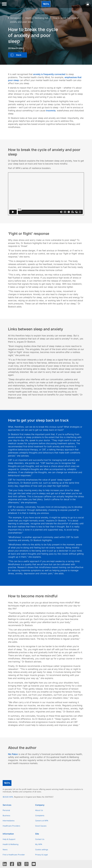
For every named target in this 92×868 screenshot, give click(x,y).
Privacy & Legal (41, 855)
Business (6, 815)
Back (19, 55)
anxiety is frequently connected (49, 74)
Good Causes (41, 826)
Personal (6, 810)
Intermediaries (9, 821)
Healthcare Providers (11, 826)
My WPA (39, 844)
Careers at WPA (42, 821)
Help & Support (9, 839)
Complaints (40, 815)
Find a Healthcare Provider (14, 855)
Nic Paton (13, 754)
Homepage (16, 18)
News (5, 850)
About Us (39, 810)
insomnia (51, 111)
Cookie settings (42, 850)
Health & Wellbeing (11, 844)
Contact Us (40, 839)
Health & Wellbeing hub (37, 18)
